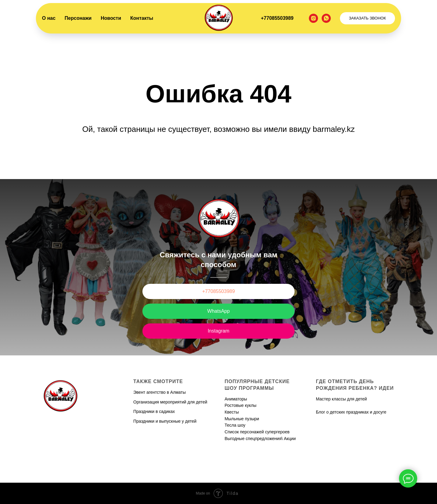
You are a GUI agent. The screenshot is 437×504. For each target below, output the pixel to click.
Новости (111, 18)
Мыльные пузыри (242, 419)
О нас (49, 18)
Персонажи (78, 18)
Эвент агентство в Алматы (159, 392)
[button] (368, 18)
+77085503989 (277, 18)
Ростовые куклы (241, 405)
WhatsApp (218, 311)
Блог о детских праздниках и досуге (351, 412)
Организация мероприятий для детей (170, 402)
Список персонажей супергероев (257, 432)
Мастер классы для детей (341, 399)
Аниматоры (236, 399)
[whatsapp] (326, 18)
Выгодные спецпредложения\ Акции (260, 439)
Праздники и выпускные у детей (165, 421)
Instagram (218, 331)
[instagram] (313, 18)
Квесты (232, 412)
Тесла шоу (235, 425)
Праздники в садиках (154, 411)
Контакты (142, 18)
